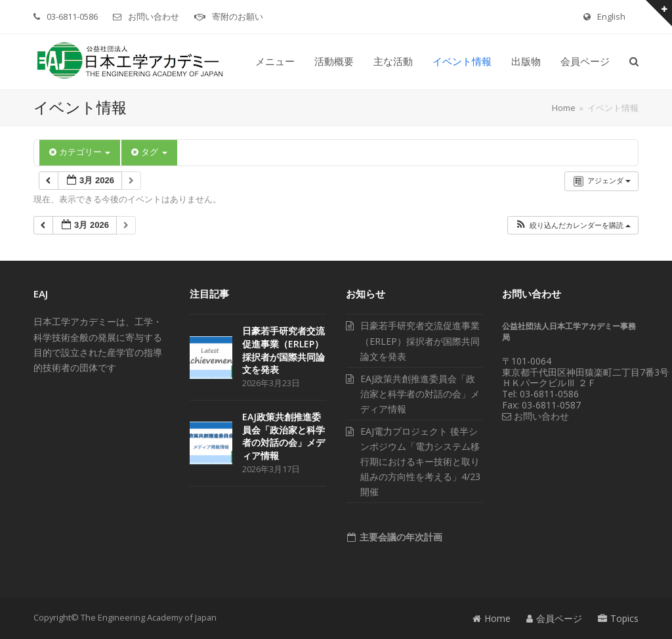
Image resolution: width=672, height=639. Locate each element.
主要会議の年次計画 (400, 537)
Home (492, 618)
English (611, 16)
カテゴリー (80, 152)
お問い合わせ (154, 16)
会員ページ (554, 618)
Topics (618, 618)
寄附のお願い (238, 16)
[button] (634, 62)
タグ (149, 152)
